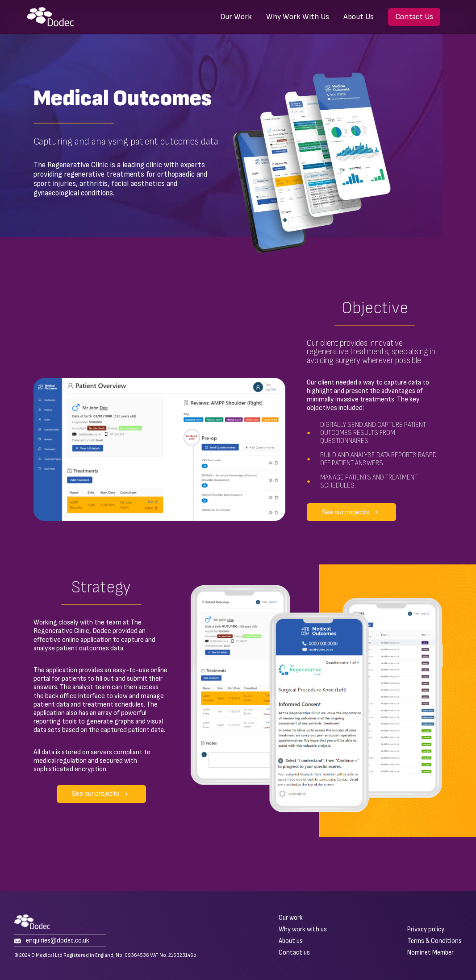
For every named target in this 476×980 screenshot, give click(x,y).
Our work (291, 918)
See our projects (353, 512)
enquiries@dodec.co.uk (52, 941)
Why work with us (303, 930)
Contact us (294, 953)
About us (291, 941)
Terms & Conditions (434, 941)
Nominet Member (430, 953)
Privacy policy (426, 930)
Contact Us (414, 17)
